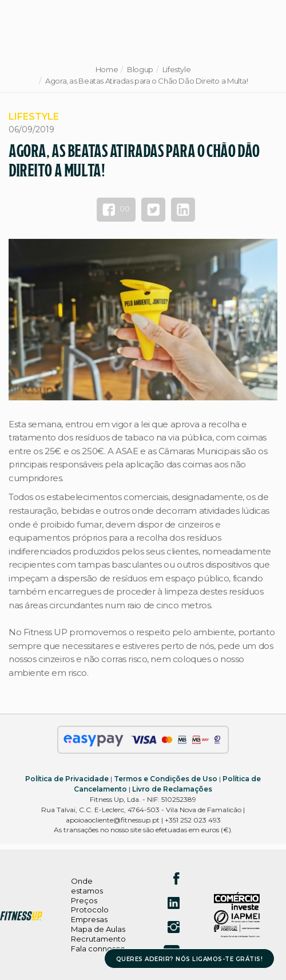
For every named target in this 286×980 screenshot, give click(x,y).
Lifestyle (177, 69)
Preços (84, 900)
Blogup (140, 69)
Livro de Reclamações (172, 789)
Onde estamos (87, 886)
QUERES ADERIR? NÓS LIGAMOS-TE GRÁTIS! (190, 959)
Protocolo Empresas (90, 914)
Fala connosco (98, 948)
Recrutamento (98, 939)
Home (107, 69)
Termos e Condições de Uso (166, 779)
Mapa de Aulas (98, 929)
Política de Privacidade (67, 779)
